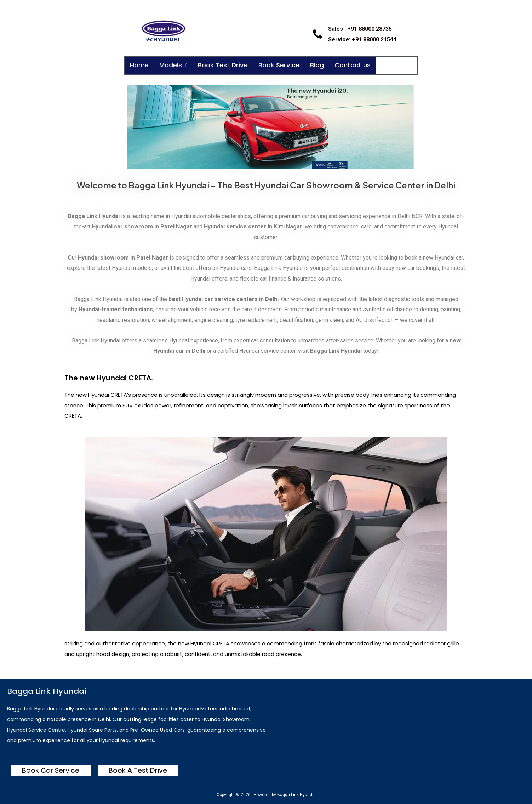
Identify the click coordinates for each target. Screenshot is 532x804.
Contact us (369, 66)
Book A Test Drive (138, 770)
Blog (331, 66)
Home (140, 66)
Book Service (290, 66)
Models (177, 66)
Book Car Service (51, 770)
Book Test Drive (230, 66)
